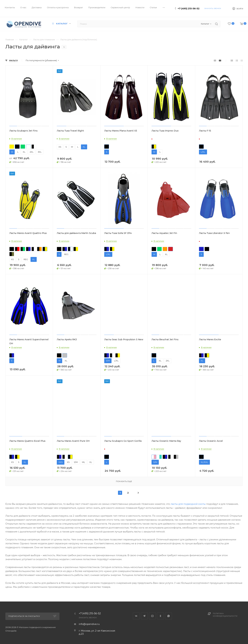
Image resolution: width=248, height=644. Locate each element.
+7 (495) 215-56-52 (189, 8)
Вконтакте (136, 616)
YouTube (152, 616)
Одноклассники (160, 616)
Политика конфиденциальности (225, 615)
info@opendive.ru (89, 624)
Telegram (144, 616)
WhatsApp (169, 616)
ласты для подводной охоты (188, 504)
